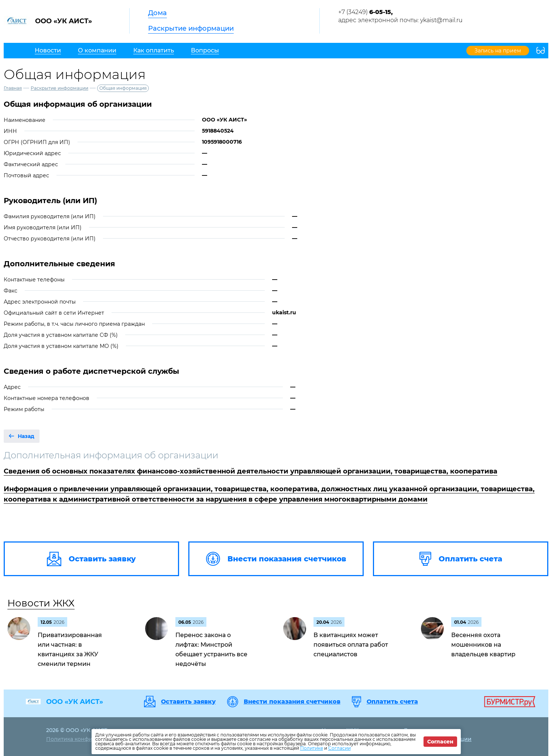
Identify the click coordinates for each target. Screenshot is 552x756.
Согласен (440, 742)
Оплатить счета (392, 702)
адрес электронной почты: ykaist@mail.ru (400, 20)
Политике (312, 748)
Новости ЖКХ (41, 603)
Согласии (340, 748)
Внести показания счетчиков (292, 702)
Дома (157, 13)
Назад (26, 436)
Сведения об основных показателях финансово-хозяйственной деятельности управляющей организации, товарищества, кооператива (251, 471)
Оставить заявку (188, 702)
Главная (13, 88)
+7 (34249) (366, 12)
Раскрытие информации (191, 28)
